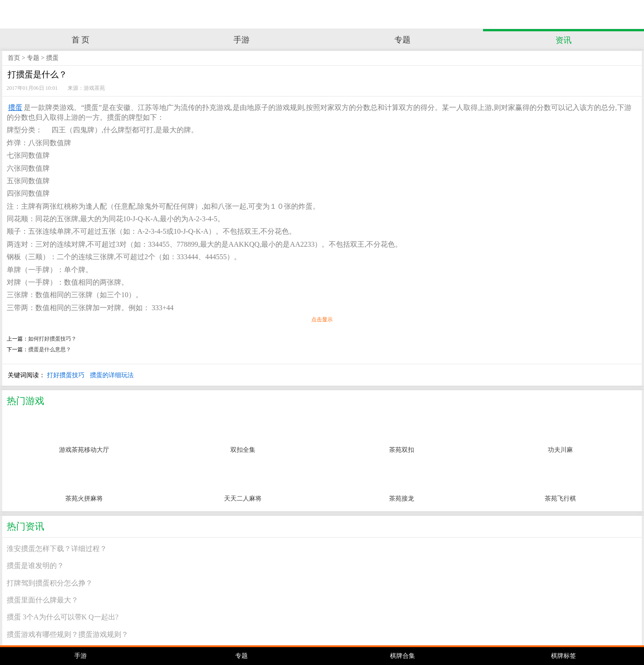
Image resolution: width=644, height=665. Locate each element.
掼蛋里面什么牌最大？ (42, 600)
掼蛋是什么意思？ (50, 349)
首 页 (80, 40)
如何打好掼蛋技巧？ (52, 339)
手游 (241, 40)
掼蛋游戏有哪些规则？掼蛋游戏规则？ (68, 634)
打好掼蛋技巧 (66, 375)
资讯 (563, 40)
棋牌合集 (402, 656)
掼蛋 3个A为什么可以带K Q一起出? (63, 617)
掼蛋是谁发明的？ (35, 566)
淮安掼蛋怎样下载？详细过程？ (57, 549)
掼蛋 (52, 58)
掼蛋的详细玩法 (112, 375)
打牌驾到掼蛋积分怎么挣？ (50, 583)
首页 (14, 58)
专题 (402, 40)
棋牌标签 (563, 656)
